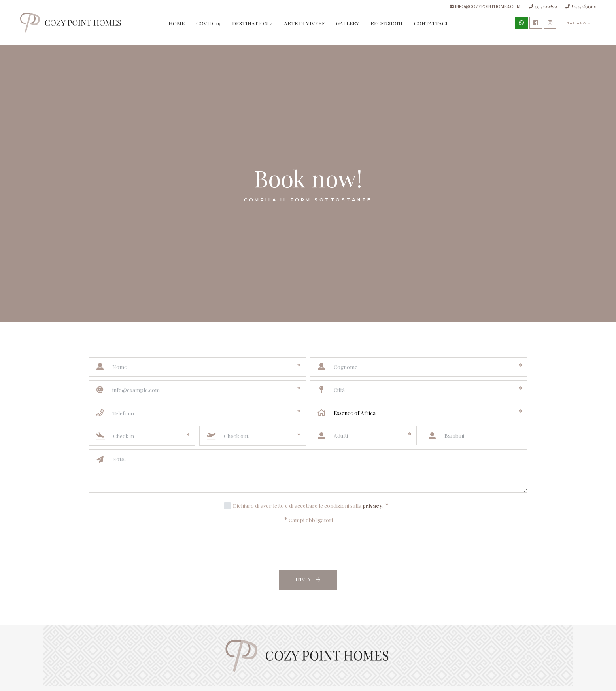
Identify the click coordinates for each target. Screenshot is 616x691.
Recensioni (386, 23)
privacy (372, 505)
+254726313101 (581, 6)
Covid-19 (208, 23)
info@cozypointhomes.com (485, 6)
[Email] (197, 390)
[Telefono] (197, 413)
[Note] (317, 471)
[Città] (419, 390)
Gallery (348, 23)
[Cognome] (419, 367)
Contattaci (431, 23)
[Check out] (253, 436)
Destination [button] (252, 23)
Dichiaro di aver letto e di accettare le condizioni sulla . (311, 505)
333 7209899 (543, 6)
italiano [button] (578, 23)
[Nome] (197, 367)
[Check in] (143, 436)
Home (177, 23)
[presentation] (308, 547)
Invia (308, 579)
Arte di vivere (304, 23)
